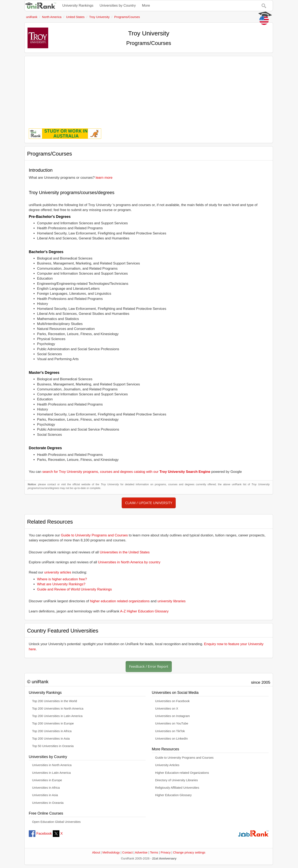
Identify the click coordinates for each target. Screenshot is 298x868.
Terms (154, 852)
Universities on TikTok (170, 731)
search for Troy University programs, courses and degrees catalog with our (126, 472)
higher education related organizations (120, 601)
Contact (127, 852)
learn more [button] (104, 178)
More (146, 5)
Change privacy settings (189, 852)
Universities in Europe (47, 780)
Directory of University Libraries (177, 780)
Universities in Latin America (51, 773)
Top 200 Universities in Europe (53, 723)
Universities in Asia (45, 795)
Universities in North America (52, 765)
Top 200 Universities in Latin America (57, 716)
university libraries (172, 601)
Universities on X (167, 709)
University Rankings (78, 5)
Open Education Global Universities (56, 822)
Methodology (111, 852)
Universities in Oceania (48, 803)
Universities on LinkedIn (172, 739)
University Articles (167, 765)
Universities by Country (118, 5)
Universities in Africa (46, 788)
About (96, 852)
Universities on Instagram (173, 716)
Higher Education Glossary (174, 795)
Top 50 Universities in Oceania (53, 746)
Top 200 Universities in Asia (51, 739)
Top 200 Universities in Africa (52, 731)
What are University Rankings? (61, 584)
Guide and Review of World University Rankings (74, 589)
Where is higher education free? (62, 579)
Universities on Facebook (172, 701)
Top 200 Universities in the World (55, 701)
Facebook (40, 834)
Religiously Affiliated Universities (177, 788)
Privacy (166, 852)
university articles (58, 572)
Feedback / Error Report (149, 666)
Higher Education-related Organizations (182, 773)
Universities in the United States (125, 552)
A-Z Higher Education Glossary (144, 611)
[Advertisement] (149, 89)
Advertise (141, 852)
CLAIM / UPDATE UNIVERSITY (149, 503)
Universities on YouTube (172, 723)
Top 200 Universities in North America (58, 709)
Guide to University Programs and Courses (94, 535)
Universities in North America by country (129, 562)
